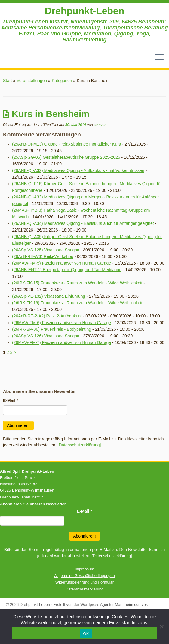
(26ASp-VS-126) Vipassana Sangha (46, 336)
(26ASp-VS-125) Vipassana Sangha (46, 250)
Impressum (84, 569)
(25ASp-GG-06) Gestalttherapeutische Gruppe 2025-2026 (66, 157)
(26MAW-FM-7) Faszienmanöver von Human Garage (61, 342)
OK (86, 634)
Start (8, 81)
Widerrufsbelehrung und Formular (84, 582)
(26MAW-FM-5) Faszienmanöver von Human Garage (61, 263)
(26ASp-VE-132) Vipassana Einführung (49, 296)
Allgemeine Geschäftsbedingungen (84, 576)
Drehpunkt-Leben (85, 11)
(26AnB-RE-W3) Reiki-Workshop (43, 256)
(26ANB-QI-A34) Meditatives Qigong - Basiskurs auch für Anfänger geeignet (83, 223)
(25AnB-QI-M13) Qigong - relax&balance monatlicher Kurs (66, 144)
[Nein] (161, 627)
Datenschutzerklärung (84, 589)
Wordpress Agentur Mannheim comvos (114, 604)
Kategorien (62, 81)
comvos (100, 125)
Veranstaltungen (32, 81)
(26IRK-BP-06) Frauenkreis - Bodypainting (52, 329)
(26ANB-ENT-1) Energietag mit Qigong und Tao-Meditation (67, 270)
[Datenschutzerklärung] (79, 445)
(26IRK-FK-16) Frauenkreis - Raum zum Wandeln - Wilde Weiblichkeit (77, 303)
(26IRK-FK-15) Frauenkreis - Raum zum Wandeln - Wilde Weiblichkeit (77, 283)
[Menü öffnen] (159, 57)
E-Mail (11, 400)
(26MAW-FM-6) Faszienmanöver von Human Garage (61, 323)
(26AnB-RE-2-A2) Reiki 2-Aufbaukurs (47, 316)
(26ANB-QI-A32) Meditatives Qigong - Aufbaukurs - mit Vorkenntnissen (78, 170)
